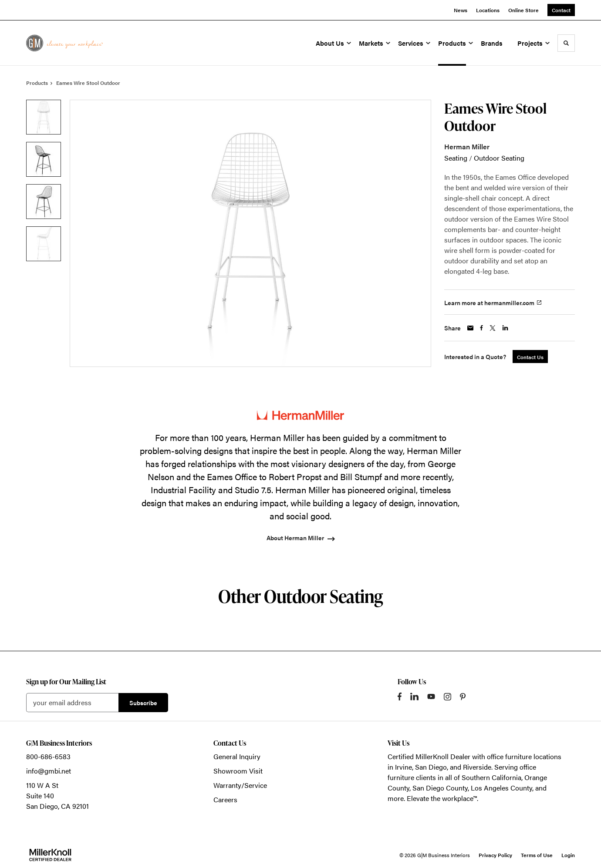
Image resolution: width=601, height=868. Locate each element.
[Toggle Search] (566, 43)
